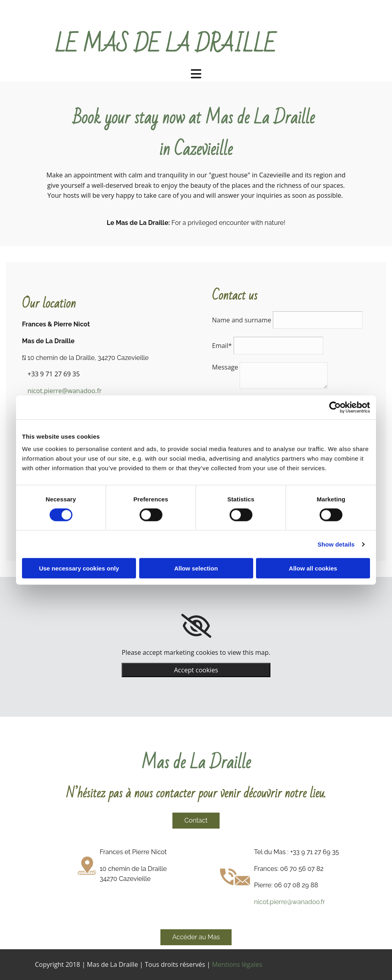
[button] (196, 821)
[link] (196, 626)
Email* (222, 346)
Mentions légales (237, 964)
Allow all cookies (313, 568)
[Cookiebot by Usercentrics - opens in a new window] (335, 407)
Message (225, 367)
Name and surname (242, 320)
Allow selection (196, 568)
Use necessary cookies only (79, 568)
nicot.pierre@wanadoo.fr (65, 391)
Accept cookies (196, 670)
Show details (336, 544)
